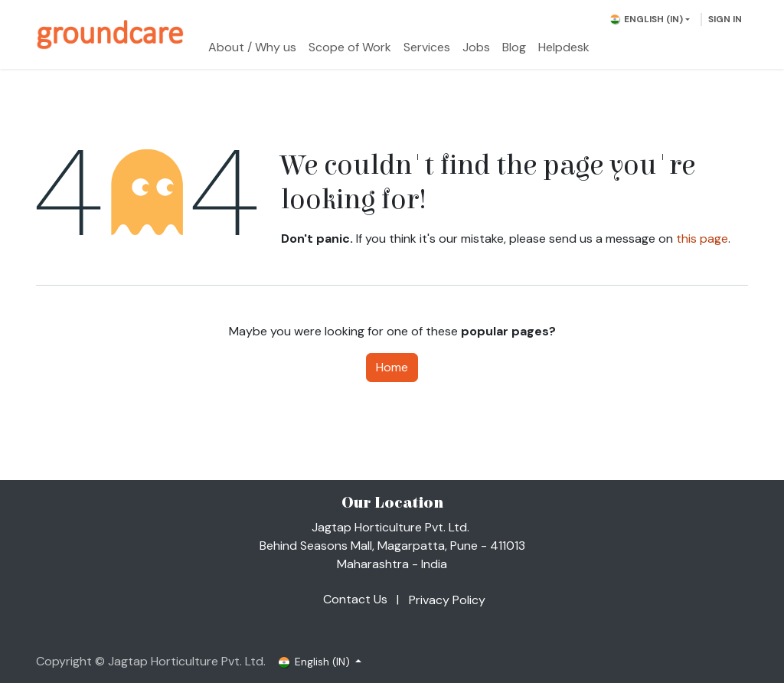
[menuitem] (252, 47)
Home (392, 367)
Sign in (725, 19)
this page (702, 239)
